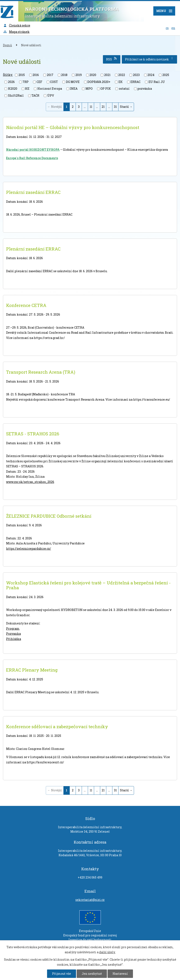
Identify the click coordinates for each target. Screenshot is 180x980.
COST (54, 82)
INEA (74, 89)
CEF (39, 82)
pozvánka (145, 89)
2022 (122, 75)
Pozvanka (13, 634)
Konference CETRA (26, 305)
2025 (166, 75)
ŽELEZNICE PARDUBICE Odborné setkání (49, 516)
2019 (79, 75)
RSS (112, 59)
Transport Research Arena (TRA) (41, 372)
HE (27, 89)
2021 (107, 75)
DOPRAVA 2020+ (99, 82)
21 (103, 107)
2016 (36, 75)
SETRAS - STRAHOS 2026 (33, 434)
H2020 (13, 89)
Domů (7, 45)
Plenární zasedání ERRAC (33, 192)
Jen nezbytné (92, 974)
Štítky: (8, 75)
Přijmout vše (62, 974)
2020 (93, 75)
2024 (151, 75)
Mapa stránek (16, 32)
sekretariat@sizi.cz (90, 900)
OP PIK (106, 89)
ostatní (124, 89)
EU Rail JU (157, 82)
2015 (22, 75)
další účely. (107, 952)
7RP (26, 82)
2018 (64, 75)
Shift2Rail (16, 95)
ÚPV (51, 95)
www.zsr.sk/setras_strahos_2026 (30, 482)
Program (13, 629)
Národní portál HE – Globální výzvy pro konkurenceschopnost (73, 127)
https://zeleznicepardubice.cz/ (29, 549)
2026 (11, 82)
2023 (136, 75)
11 (91, 107)
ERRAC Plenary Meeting (32, 670)
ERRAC (135, 82)
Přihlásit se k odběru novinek (150, 59)
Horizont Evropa (50, 89)
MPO (89, 89)
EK (121, 82)
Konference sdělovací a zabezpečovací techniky (57, 727)
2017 (50, 75)
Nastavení (120, 974)
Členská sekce (17, 25)
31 (115, 107)
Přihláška (14, 639)
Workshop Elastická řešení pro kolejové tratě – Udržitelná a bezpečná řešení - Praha (88, 585)
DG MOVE (73, 82)
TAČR (35, 95)
